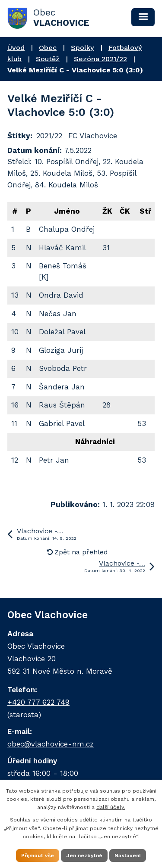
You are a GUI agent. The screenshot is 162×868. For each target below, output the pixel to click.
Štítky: (20, 136)
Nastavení (128, 856)
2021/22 (49, 136)
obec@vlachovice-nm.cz (51, 744)
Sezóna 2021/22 (100, 59)
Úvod (16, 48)
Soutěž (48, 59)
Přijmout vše (38, 856)
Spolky (83, 48)
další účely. (111, 807)
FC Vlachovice (93, 136)
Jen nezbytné (84, 856)
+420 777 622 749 (38, 702)
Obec (48, 48)
